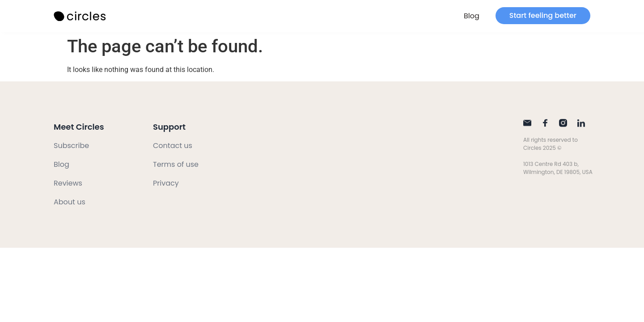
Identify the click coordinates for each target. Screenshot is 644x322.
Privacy (166, 183)
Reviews (68, 183)
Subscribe (71, 146)
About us (70, 202)
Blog (472, 16)
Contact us (173, 146)
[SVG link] (80, 16)
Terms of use (176, 164)
